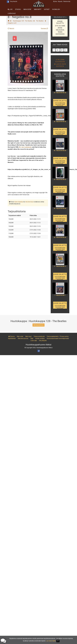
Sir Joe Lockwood (25, 147)
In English (56, 9)
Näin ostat (27, 9)
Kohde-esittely (40, 338)
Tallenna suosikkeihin (60, 61)
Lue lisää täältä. (51, 641)
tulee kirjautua (19, 202)
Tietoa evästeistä (39, 336)
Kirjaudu (60, 1)
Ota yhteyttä (14, 1)
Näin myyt (38, 9)
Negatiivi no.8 (12, 23)
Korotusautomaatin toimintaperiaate (58, 338)
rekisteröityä (29, 202)
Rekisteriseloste (23, 338)
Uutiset (47, 9)
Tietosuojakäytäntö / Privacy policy (58, 336)
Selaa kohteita (38, 325)
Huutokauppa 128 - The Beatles (23, 21)
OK (58, 641)
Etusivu (18, 9)
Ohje (32, 338)
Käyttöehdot (12, 338)
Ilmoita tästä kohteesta (60, 65)
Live (10, 9)
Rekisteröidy (67, 1)
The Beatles (40, 21)
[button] (46, 33)
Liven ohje (12, 13)
